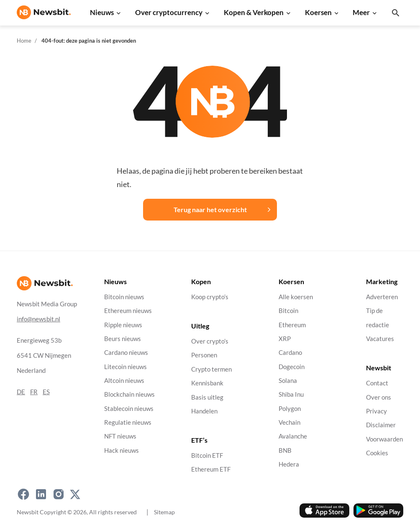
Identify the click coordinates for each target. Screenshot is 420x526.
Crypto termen (211, 369)
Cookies (377, 453)
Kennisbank (207, 383)
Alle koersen (296, 297)
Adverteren (382, 297)
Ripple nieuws (123, 325)
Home (24, 41)
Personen (204, 355)
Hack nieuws (122, 450)
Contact (377, 383)
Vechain (289, 422)
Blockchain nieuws (129, 394)
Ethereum (292, 325)
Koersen (318, 12)
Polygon (290, 409)
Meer (361, 12)
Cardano (290, 353)
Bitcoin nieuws (124, 297)
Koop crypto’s (210, 297)
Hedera (289, 464)
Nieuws (102, 12)
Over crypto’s (210, 341)
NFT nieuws (120, 436)
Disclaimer (381, 425)
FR (34, 392)
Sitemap (164, 512)
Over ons (379, 397)
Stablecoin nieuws (129, 409)
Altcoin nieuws (124, 381)
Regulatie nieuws (128, 422)
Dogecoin (292, 367)
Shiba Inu (291, 394)
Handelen (204, 411)
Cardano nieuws (126, 353)
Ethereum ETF (211, 469)
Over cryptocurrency (169, 12)
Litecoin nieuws (125, 367)
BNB (285, 450)
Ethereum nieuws (128, 311)
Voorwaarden (384, 439)
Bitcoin (288, 311)
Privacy (376, 411)
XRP (285, 339)
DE (21, 392)
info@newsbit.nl (38, 319)
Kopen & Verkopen (254, 12)
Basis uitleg (207, 397)
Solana (288, 381)
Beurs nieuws (123, 339)
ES (46, 392)
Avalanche (293, 436)
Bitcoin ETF (207, 455)
